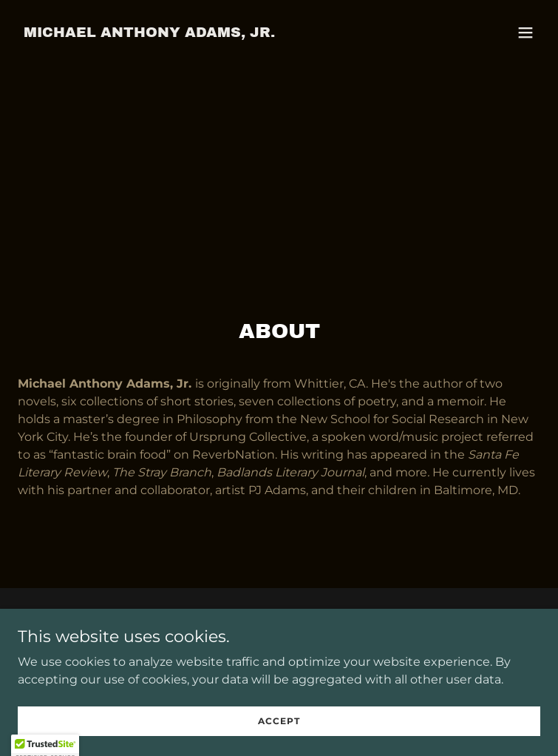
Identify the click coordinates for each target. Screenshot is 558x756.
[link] (149, 33)
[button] (525, 33)
